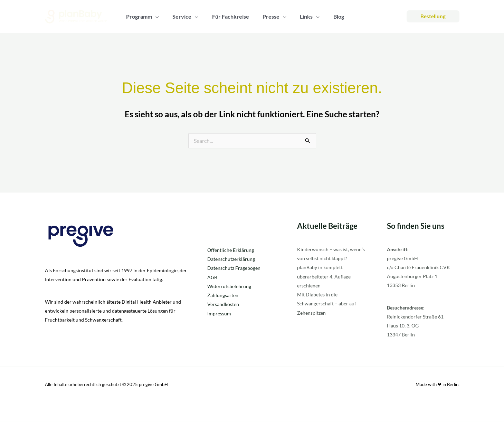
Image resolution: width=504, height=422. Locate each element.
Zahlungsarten (223, 295)
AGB (212, 277)
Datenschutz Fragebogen (234, 268)
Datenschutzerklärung (231, 259)
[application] (154, 17)
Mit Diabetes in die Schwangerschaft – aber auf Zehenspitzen (327, 303)
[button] (433, 16)
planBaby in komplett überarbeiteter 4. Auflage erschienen (324, 277)
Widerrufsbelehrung (229, 286)
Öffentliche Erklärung (231, 250)
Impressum (219, 313)
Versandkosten (223, 304)
